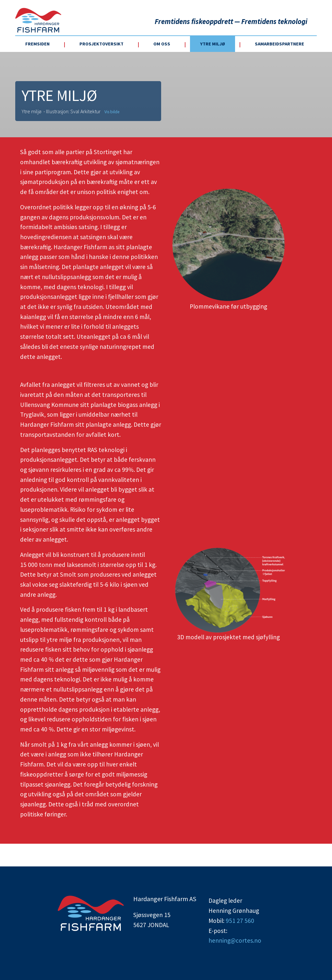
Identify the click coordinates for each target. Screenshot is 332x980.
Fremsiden (37, 44)
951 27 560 (240, 921)
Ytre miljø (213, 44)
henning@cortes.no (235, 940)
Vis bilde (112, 112)
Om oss (162, 44)
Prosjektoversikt (101, 44)
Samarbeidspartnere (279, 44)
